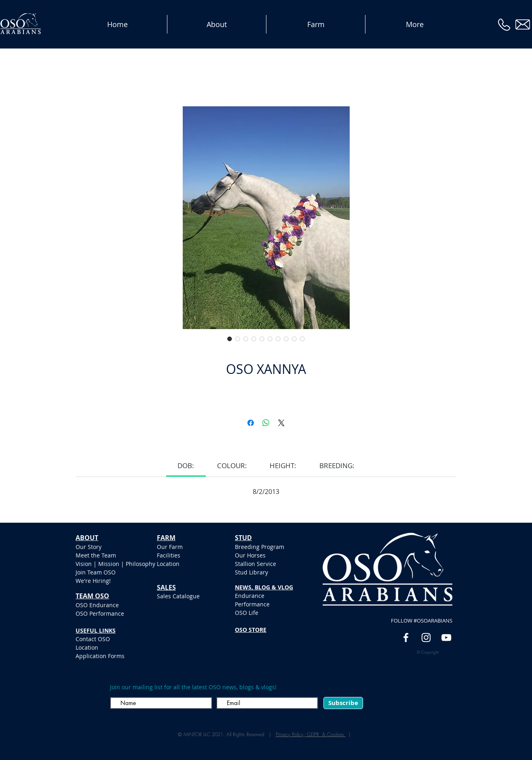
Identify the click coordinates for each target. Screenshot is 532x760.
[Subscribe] (343, 703)
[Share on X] (281, 423)
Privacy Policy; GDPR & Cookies (311, 734)
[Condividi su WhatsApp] (266, 423)
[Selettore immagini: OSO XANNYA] (230, 339)
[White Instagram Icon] (426, 638)
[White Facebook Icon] (406, 638)
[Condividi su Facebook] (251, 423)
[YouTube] (446, 638)
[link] (186, 465)
